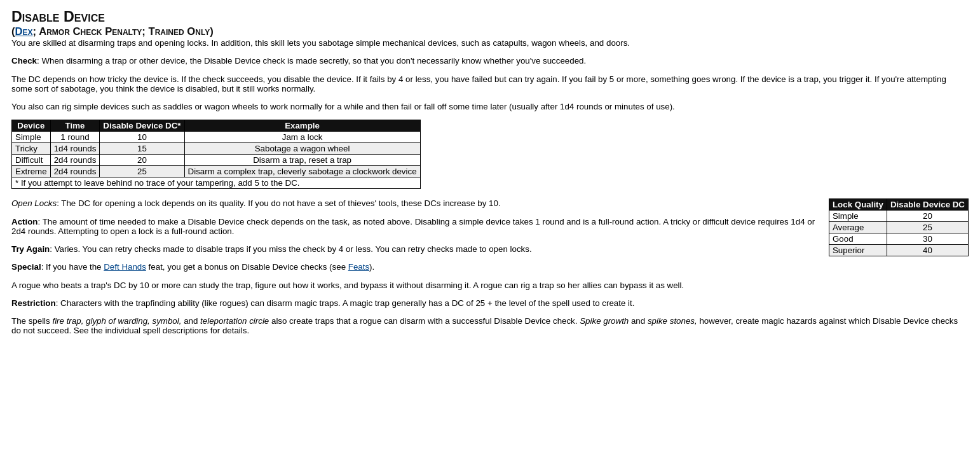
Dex (24, 31)
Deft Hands (125, 267)
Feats (359, 267)
